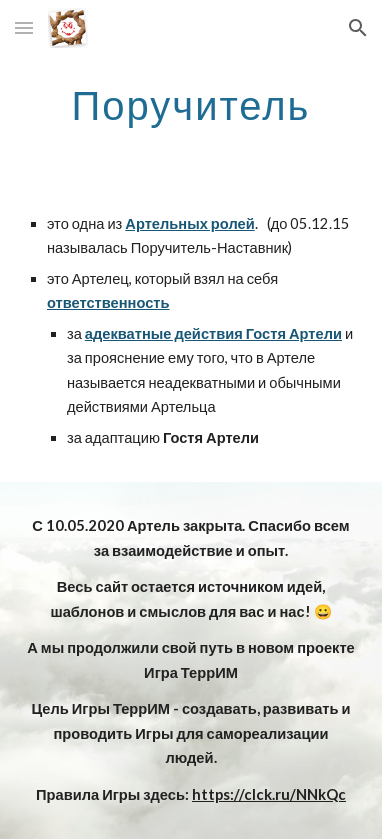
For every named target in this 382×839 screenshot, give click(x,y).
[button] (24, 27)
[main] (191, 105)
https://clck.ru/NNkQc (269, 794)
